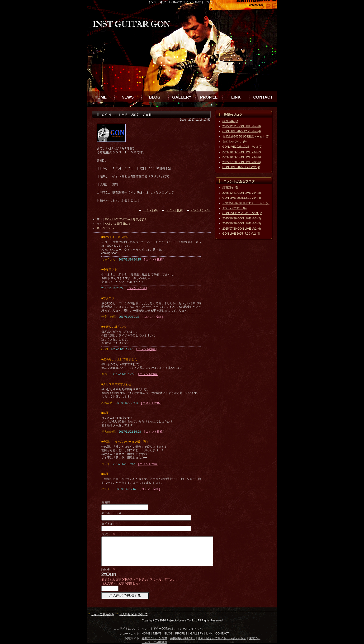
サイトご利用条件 (103, 614)
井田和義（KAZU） (183, 638)
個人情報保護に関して (133, 614)
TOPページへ (105, 228)
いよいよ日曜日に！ (118, 224)
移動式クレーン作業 (155, 638)
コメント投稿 (174, 210)
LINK (236, 97)
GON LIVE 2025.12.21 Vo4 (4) (242, 131)
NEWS (128, 97)
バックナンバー (201, 210)
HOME (101, 97)
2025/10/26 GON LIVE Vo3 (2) (242, 152)
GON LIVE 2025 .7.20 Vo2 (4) (241, 167)
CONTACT (263, 97)
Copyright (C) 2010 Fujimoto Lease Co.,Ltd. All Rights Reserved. (183, 620)
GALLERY (182, 97)
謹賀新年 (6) (230, 121)
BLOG (155, 97)
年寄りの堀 (109, 317)
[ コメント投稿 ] (154, 260)
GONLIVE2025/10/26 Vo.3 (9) (242, 147)
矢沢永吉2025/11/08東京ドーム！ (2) (246, 137)
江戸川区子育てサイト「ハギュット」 (222, 638)
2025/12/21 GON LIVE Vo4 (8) (242, 126)
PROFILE (209, 97)
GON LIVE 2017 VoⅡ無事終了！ (126, 219)
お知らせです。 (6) (235, 142)
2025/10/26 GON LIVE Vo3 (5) (242, 157)
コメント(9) (150, 210)
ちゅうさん (109, 260)
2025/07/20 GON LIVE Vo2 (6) (242, 162)
